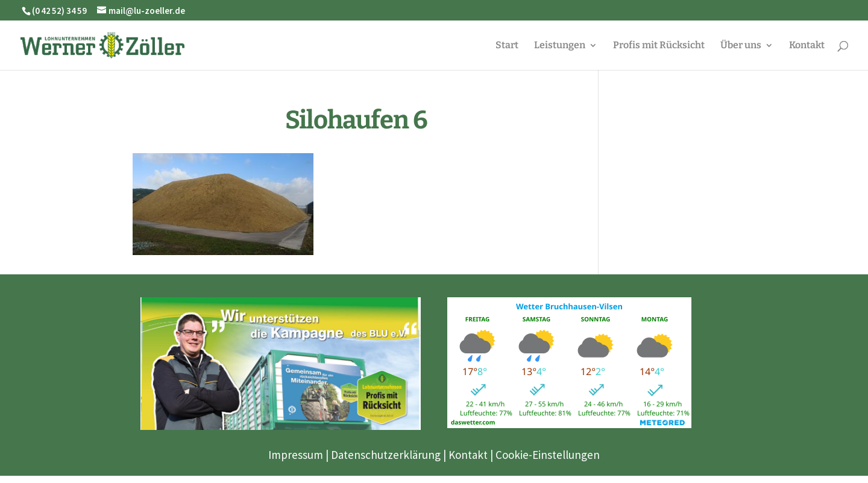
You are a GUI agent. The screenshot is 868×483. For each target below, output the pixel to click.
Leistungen (560, 46)
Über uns (741, 46)
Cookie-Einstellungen (548, 455)
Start (507, 46)
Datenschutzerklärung (386, 455)
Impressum (296, 455)
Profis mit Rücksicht (659, 46)
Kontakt (807, 46)
